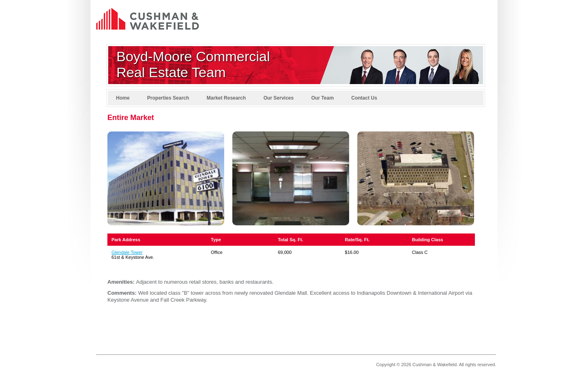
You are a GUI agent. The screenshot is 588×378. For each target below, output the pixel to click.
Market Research (226, 98)
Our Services (278, 98)
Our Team (322, 98)
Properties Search (168, 98)
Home (123, 98)
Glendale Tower (127, 252)
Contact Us (364, 98)
